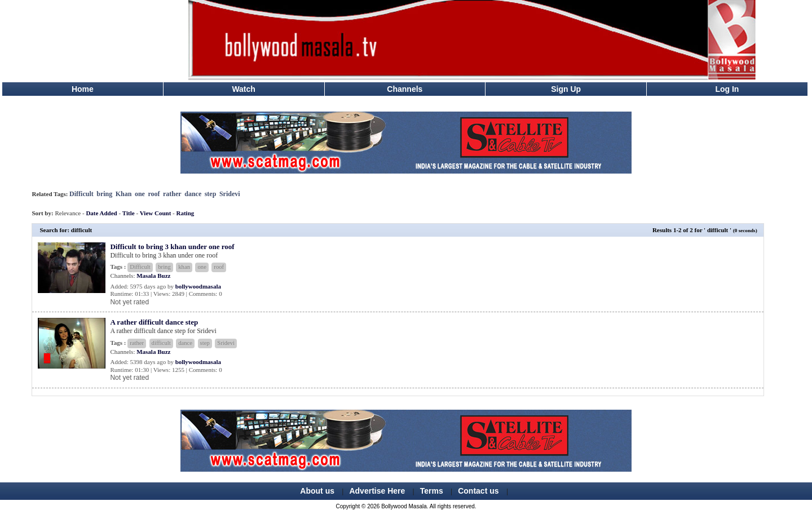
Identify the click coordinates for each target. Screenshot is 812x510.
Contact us (478, 491)
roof (154, 194)
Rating (186, 213)
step (211, 194)
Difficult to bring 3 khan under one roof (172, 247)
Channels (405, 89)
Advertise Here (377, 491)
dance (193, 194)
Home (83, 89)
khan (184, 267)
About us (317, 491)
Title (129, 213)
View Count (156, 213)
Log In (727, 89)
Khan (124, 194)
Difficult (81, 194)
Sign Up (566, 89)
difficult (161, 343)
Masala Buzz (153, 276)
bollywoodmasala (198, 286)
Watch (243, 89)
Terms (432, 491)
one (140, 194)
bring (104, 194)
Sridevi (230, 194)
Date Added (101, 213)
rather (172, 194)
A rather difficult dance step (154, 322)
